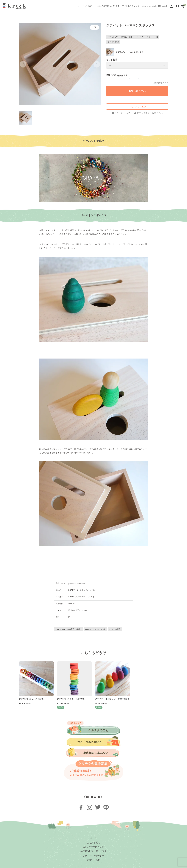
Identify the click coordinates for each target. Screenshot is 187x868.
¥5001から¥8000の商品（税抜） (121, 37)
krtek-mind (142, 6)
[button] (178, 6)
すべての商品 (113, 42)
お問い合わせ (159, 6)
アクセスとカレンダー (110, 6)
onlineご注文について (71, 6)
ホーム (93, 838)
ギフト (90, 6)
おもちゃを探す (43, 6)
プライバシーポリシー (93, 856)
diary (129, 6)
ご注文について (122, 113)
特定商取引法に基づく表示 (93, 851)
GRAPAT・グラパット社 (148, 37)
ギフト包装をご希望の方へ (150, 113)
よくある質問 (93, 843)
